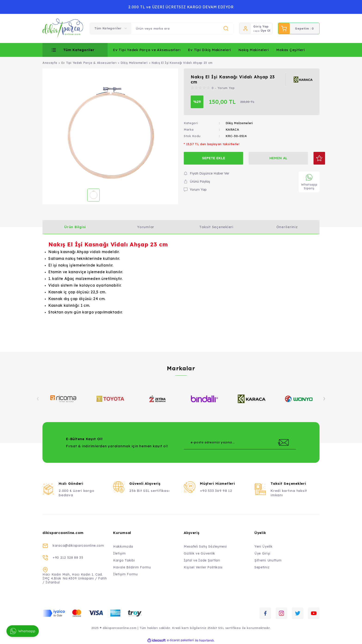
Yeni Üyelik (264, 546)
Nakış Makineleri (254, 50)
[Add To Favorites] (313, 158)
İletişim (119, 553)
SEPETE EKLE (212, 158)
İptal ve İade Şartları (202, 560)
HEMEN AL (273, 158)
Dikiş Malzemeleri (239, 123)
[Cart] (299, 28)
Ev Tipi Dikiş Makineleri (210, 50)
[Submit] (283, 442)
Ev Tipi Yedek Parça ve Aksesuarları (147, 50)
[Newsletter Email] (240, 442)
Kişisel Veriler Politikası (203, 567)
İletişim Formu (125, 574)
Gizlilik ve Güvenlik (199, 553)
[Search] (182, 28)
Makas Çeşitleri (291, 50)
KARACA (232, 129)
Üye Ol (265, 31)
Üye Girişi (262, 553)
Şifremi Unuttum (268, 560)
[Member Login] (245, 28)
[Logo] (63, 28)
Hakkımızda (123, 546)
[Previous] (38, 399)
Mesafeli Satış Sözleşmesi (205, 546)
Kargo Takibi (124, 560)
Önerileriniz (287, 227)
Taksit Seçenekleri (216, 227)
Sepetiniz (262, 567)
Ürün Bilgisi (75, 227)
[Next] (324, 399)
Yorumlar (146, 227)
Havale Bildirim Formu (132, 567)
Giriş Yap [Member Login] (261, 26)
